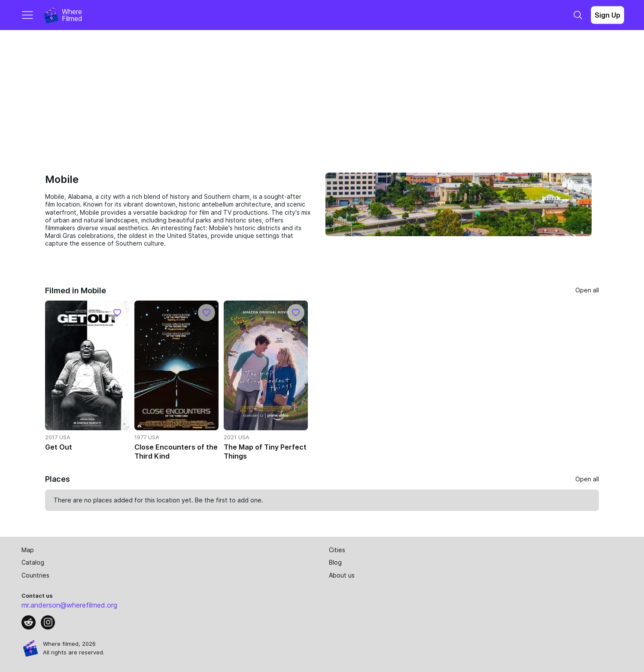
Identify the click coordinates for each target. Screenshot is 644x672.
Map (28, 550)
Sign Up (608, 15)
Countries (35, 575)
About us (342, 575)
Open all (587, 290)
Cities (337, 550)
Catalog (33, 562)
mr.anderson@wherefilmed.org (69, 605)
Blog (335, 562)
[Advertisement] (322, 94)
